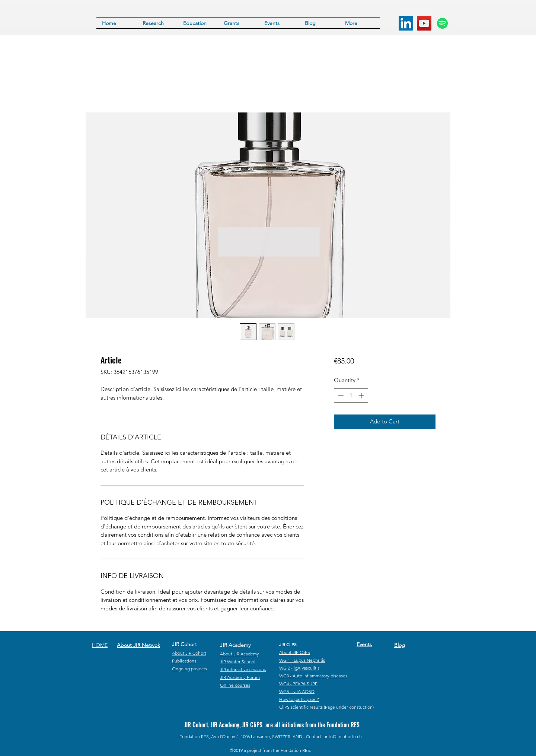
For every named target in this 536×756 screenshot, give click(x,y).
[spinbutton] (351, 396)
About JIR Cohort (189, 653)
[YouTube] (424, 23)
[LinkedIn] (406, 23)
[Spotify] (442, 23)
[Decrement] (340, 396)
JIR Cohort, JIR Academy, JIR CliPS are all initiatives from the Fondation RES (272, 725)
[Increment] (362, 396)
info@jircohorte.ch (343, 736)
